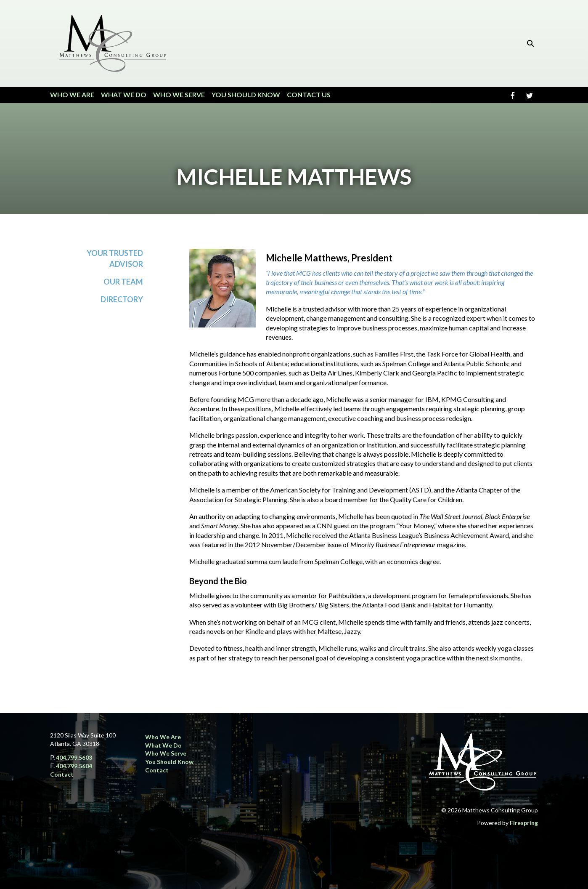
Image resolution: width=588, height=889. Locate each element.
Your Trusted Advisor (115, 258)
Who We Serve (179, 94)
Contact (62, 774)
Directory (122, 299)
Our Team (123, 282)
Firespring (524, 823)
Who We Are (72, 94)
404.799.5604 (74, 766)
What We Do (124, 94)
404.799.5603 (74, 757)
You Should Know (246, 94)
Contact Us (309, 94)
